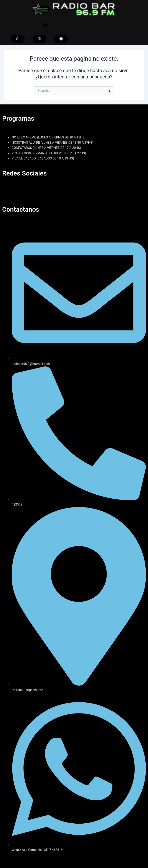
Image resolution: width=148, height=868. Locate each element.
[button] (45, 25)
